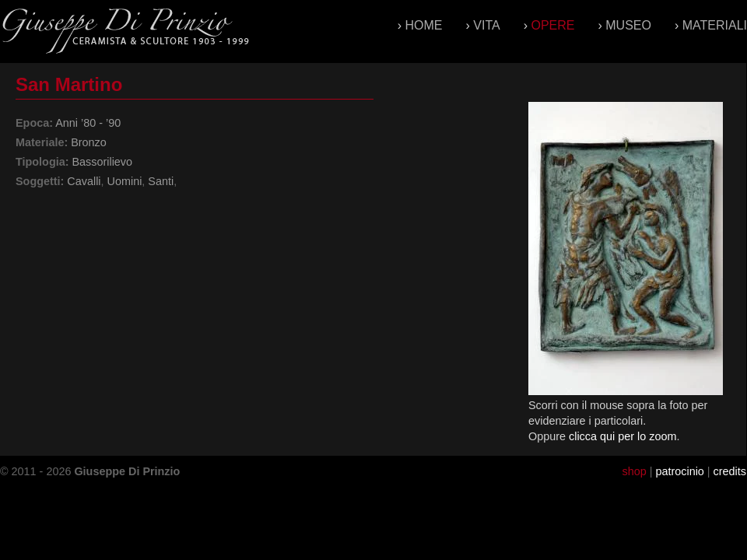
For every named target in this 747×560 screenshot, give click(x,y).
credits (730, 471)
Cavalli (84, 181)
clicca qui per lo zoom (622, 436)
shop (634, 471)
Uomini (125, 181)
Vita (486, 25)
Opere (552, 25)
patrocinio (679, 471)
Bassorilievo (102, 162)
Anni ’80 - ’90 (88, 123)
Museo (628, 25)
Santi (161, 181)
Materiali (715, 25)
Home (424, 25)
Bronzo (89, 142)
